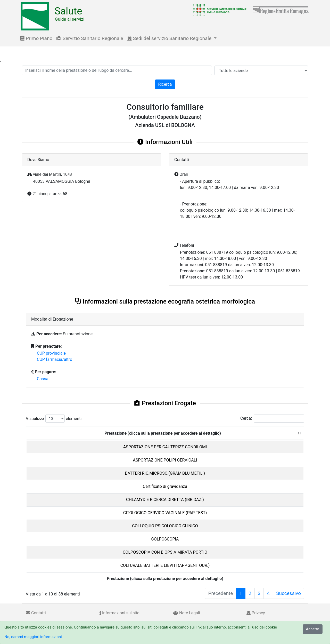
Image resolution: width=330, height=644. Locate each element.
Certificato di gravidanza (165, 486)
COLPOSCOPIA (165, 539)
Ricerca (165, 84)
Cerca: (272, 419)
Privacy (256, 613)
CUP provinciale (51, 353)
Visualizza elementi (54, 419)
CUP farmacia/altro (55, 359)
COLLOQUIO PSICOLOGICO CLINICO (165, 526)
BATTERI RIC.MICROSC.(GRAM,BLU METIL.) (165, 473)
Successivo (288, 593)
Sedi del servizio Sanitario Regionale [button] (170, 38)
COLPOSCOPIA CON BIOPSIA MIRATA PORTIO (165, 552)
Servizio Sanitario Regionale (90, 38)
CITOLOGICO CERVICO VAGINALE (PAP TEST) (165, 513)
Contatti (36, 613)
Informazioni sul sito (119, 613)
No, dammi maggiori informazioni (33, 637)
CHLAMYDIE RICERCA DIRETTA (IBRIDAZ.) (165, 500)
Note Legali (187, 613)
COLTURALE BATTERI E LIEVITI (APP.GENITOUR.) (165, 565)
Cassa (43, 379)
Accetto (313, 629)
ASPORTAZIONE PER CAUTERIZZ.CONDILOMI (165, 447)
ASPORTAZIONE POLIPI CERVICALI (165, 460)
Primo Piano (36, 38)
